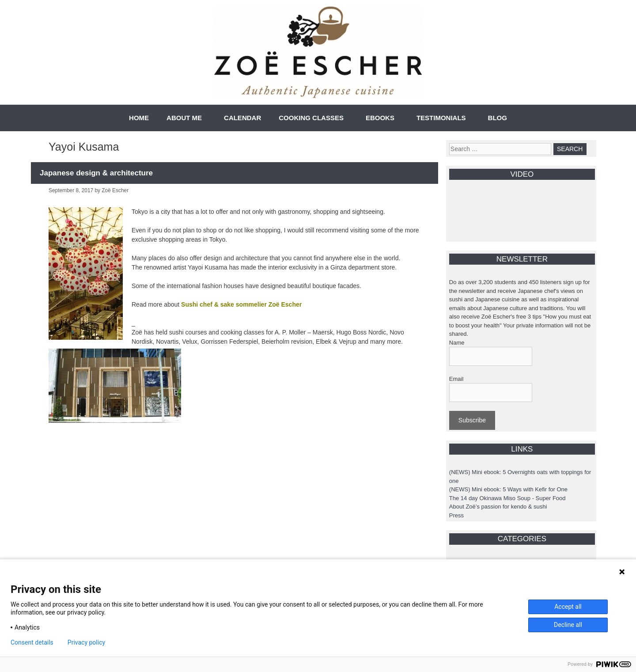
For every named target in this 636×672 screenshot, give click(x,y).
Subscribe (472, 420)
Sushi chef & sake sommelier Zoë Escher (241, 304)
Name (457, 343)
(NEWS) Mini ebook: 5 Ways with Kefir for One (508, 489)
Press (456, 515)
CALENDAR (242, 118)
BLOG (498, 118)
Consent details (32, 642)
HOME (139, 118)
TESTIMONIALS (441, 118)
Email (456, 379)
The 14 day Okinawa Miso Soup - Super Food (507, 498)
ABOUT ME (184, 118)
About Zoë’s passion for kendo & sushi (498, 507)
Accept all (568, 607)
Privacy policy (86, 642)
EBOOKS (380, 118)
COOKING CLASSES (311, 118)
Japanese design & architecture (96, 173)
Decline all (568, 625)
